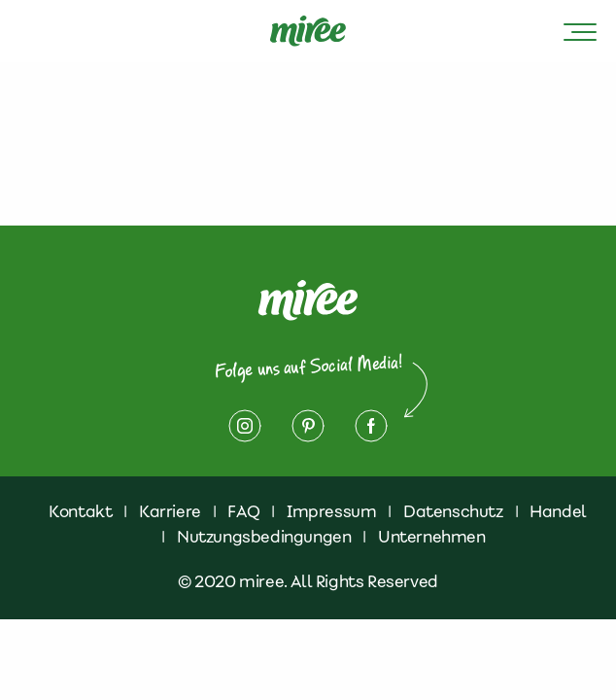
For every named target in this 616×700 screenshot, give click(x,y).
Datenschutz (453, 511)
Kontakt (80, 511)
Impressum (331, 511)
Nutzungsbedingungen (264, 537)
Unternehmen (432, 537)
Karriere (170, 511)
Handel (558, 511)
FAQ (243, 511)
